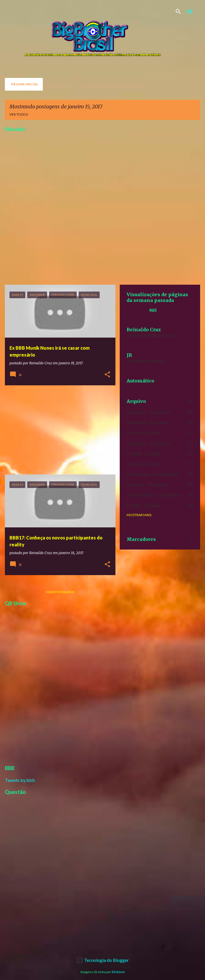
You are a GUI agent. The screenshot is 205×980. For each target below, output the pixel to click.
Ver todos (19, 114)
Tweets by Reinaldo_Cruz (151, 336)
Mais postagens (60, 592)
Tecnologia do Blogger (103, 960)
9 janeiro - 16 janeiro (147, 485)
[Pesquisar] (178, 12)
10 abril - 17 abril (143, 464)
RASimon (118, 972)
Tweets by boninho (146, 361)
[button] (107, 375)
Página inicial (25, 84)
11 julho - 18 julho (144, 506)
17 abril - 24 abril (143, 454)
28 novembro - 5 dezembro (154, 495)
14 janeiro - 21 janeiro (148, 423)
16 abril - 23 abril (143, 433)
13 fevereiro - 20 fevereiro (153, 474)
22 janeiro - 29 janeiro (149, 443)
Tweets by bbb (20, 780)
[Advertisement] (58, 430)
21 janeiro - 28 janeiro (148, 412)
